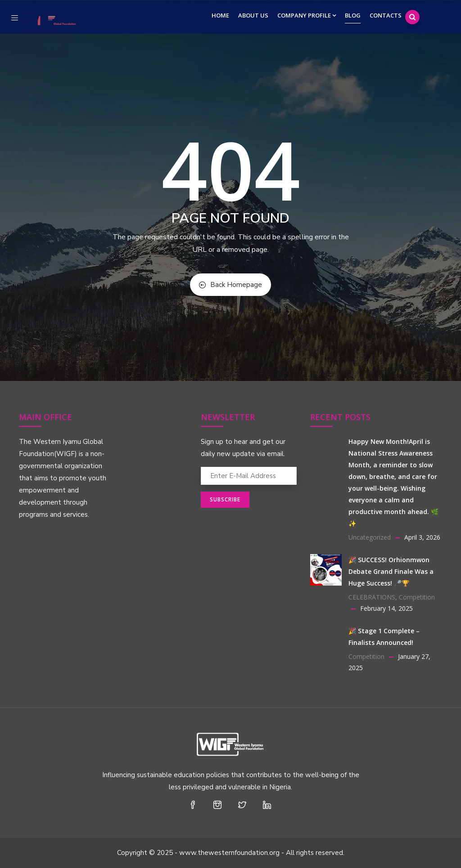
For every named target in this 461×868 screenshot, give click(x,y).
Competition (417, 597)
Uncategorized (370, 537)
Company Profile (307, 15)
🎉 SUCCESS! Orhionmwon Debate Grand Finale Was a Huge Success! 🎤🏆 (391, 571)
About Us (253, 15)
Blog (353, 15)
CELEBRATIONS (372, 597)
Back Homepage (230, 285)
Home (220, 15)
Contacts (386, 15)
